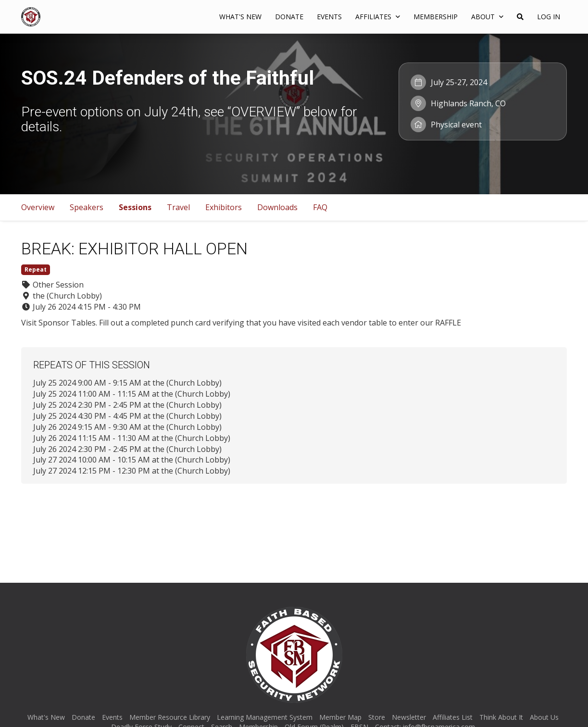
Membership (436, 17)
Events (329, 17)
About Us (544, 717)
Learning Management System (265, 717)
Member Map (340, 717)
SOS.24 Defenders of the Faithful (168, 78)
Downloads (277, 207)
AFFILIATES (378, 17)
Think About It (501, 717)
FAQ (320, 207)
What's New (240, 17)
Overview (38, 207)
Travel (178, 207)
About (487, 17)
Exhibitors (224, 207)
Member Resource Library (170, 717)
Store (377, 717)
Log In (549, 17)
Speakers (87, 207)
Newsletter (409, 717)
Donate (289, 17)
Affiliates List (453, 717)
